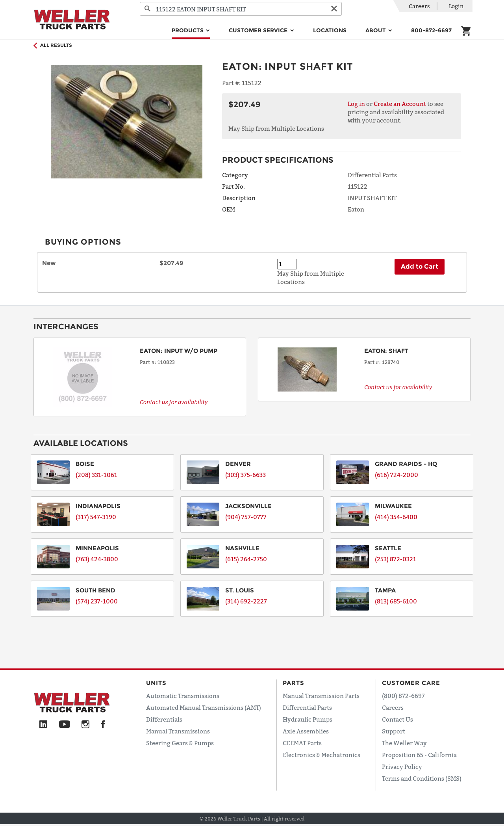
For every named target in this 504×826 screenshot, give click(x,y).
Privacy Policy (402, 767)
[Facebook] (103, 725)
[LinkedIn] (43, 725)
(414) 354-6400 (396, 517)
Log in (356, 104)
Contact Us (397, 719)
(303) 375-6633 (246, 475)
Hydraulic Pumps (308, 719)
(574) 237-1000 (97, 601)
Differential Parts (307, 707)
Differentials (164, 719)
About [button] (376, 30)
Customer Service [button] (259, 30)
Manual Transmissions (178, 731)
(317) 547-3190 (96, 517)
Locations (330, 30)
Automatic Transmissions (183, 696)
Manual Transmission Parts (321, 696)
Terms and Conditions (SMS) (422, 778)
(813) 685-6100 (396, 601)
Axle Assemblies (306, 731)
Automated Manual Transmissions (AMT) (204, 707)
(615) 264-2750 (246, 559)
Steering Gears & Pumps (180, 743)
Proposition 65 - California (419, 755)
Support (394, 731)
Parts (294, 683)
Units (156, 683)
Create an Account (400, 104)
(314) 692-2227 (246, 601)
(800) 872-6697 (403, 696)
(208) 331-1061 (96, 475)
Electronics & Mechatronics (321, 755)
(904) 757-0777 (246, 517)
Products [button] (188, 30)
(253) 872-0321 (396, 559)
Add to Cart (420, 266)
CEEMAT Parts (302, 743)
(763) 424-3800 (97, 559)
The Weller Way (404, 743)
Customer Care (411, 683)
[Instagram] (86, 725)
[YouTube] (64, 725)
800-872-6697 (431, 30)
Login (456, 6)
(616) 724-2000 (397, 475)
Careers (419, 6)
